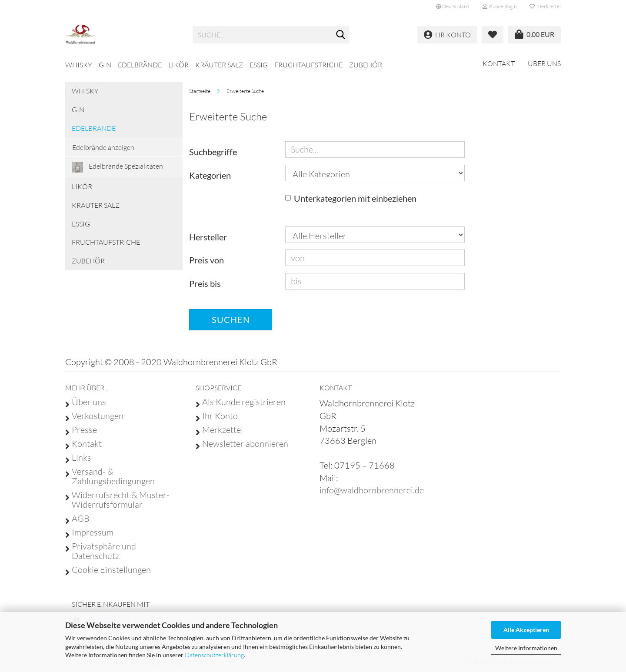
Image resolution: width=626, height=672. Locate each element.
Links (82, 458)
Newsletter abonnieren (245, 444)
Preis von (206, 260)
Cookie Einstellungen (111, 570)
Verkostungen (98, 416)
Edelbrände (140, 65)
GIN (105, 65)
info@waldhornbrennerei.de (372, 490)
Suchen (231, 319)
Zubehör (366, 65)
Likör (178, 65)
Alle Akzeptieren (526, 630)
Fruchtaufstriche (308, 65)
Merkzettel (545, 6)
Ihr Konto (220, 416)
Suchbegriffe (213, 152)
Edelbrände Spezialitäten (118, 167)
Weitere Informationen (526, 648)
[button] (453, 7)
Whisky (79, 65)
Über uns (544, 63)
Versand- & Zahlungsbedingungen (113, 476)
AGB (81, 519)
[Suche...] (341, 35)
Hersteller (208, 237)
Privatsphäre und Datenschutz (104, 551)
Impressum (93, 532)
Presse (84, 430)
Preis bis (205, 283)
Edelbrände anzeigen (103, 147)
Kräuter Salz (219, 65)
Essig (259, 65)
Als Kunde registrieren (244, 402)
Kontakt (499, 63)
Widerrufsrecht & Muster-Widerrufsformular (121, 500)
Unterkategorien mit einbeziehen (355, 198)
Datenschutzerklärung (214, 655)
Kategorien (210, 175)
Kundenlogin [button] (499, 6)
